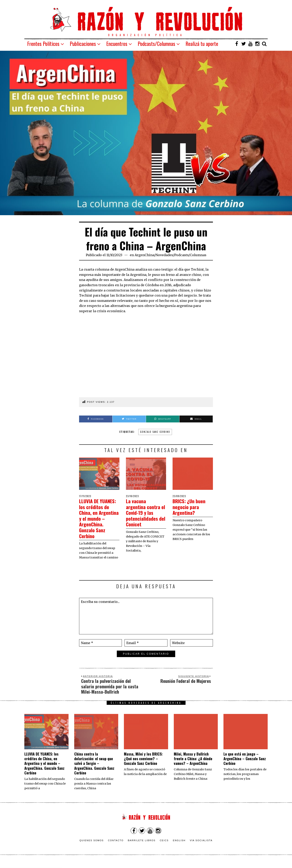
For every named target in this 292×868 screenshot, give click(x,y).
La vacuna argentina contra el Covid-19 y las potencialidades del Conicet (144, 512)
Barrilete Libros (142, 846)
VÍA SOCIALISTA (201, 846)
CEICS (164, 846)
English (179, 846)
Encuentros (117, 44)
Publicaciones (83, 44)
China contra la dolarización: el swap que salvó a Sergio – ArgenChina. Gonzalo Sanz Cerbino (94, 769)
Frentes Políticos (43, 44)
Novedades (164, 255)
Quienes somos (92, 846)
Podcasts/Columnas (156, 44)
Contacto (116, 846)
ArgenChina (144, 255)
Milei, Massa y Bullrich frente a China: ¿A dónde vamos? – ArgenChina (193, 764)
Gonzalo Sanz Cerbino (155, 432)
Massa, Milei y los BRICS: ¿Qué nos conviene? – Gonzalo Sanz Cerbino (143, 764)
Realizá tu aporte (202, 44)
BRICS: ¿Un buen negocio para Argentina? (191, 507)
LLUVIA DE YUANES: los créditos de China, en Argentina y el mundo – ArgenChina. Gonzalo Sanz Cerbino (98, 521)
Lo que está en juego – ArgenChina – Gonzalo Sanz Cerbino (245, 764)
